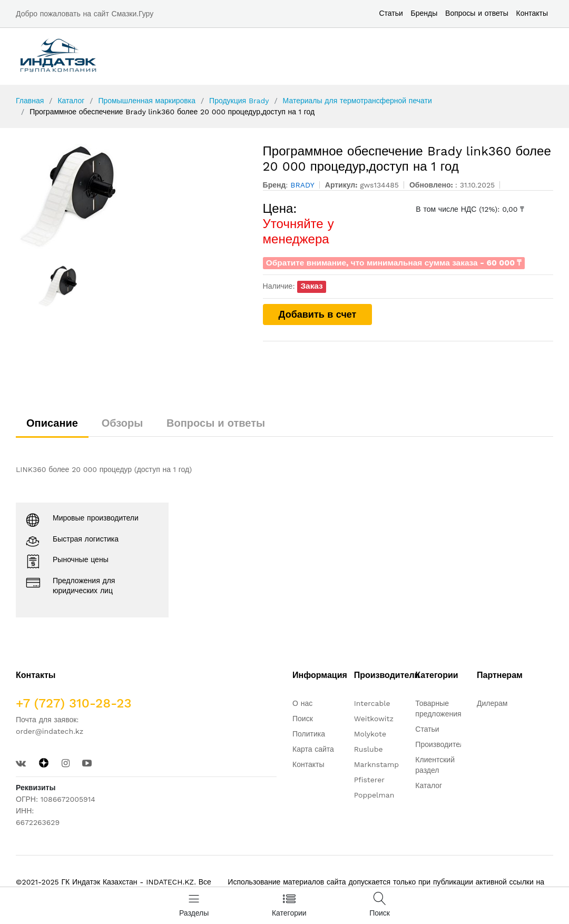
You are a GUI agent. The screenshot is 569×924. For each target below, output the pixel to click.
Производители (442, 744)
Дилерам (492, 703)
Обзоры (122, 423)
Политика (309, 734)
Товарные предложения (438, 709)
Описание (52, 423)
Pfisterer (369, 780)
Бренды (424, 13)
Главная (30, 101)
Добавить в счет (318, 314)
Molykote (370, 734)
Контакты (532, 13)
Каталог (71, 101)
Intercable (372, 703)
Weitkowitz (374, 719)
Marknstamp (376, 764)
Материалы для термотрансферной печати (357, 101)
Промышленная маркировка (146, 101)
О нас (302, 703)
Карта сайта (313, 749)
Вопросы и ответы (477, 13)
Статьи (391, 13)
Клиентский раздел (435, 765)
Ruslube (369, 749)
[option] (131, 196)
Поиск (303, 719)
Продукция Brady (239, 101)
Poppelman (374, 795)
